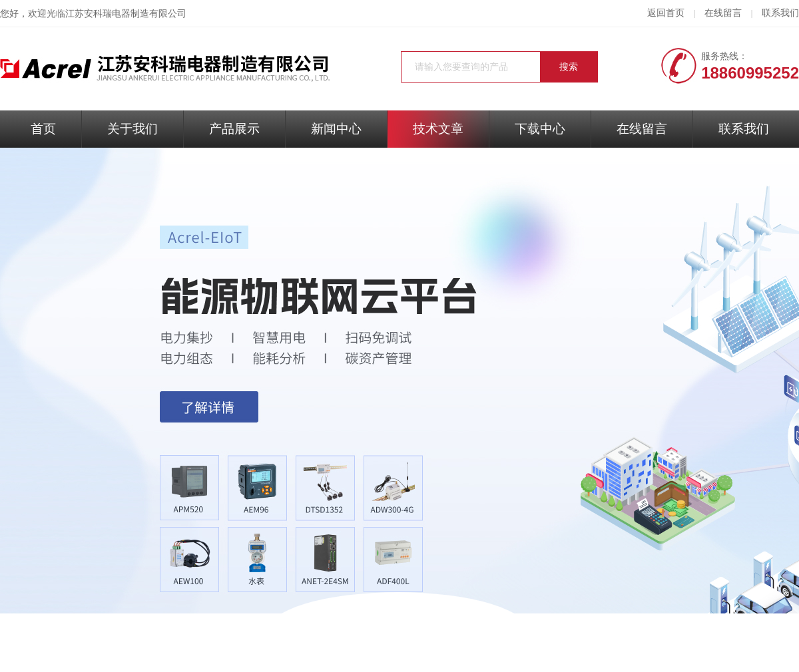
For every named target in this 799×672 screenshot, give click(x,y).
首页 (43, 129)
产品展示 (234, 129)
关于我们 (133, 129)
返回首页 (666, 13)
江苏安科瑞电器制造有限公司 (126, 14)
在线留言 (723, 13)
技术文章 (438, 129)
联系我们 (780, 13)
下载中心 (540, 129)
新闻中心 (336, 129)
